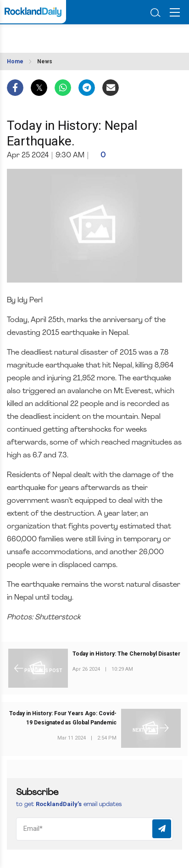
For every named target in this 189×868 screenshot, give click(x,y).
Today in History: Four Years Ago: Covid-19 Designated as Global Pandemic (63, 718)
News (45, 61)
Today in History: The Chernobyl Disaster (126, 654)
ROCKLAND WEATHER (54, 36)
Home (15, 61)
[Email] (94, 829)
